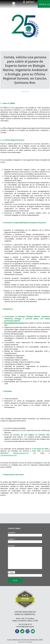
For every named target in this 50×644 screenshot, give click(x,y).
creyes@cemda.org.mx (9, 455)
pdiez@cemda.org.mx (21, 453)
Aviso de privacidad (25, 642)
